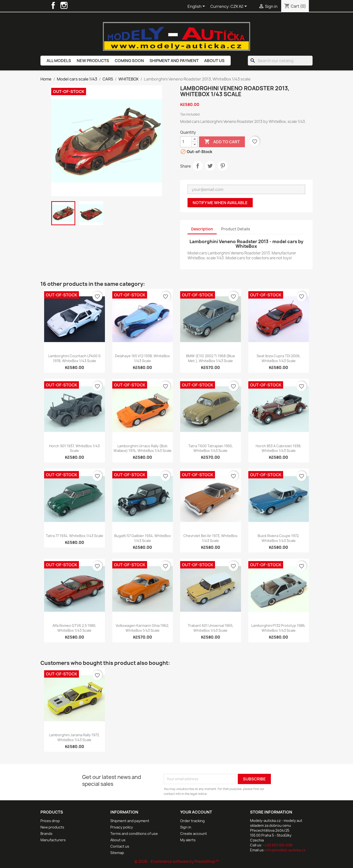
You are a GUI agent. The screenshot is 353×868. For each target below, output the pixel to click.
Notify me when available (220, 203)
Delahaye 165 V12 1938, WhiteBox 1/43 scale (142, 358)
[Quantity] (186, 142)
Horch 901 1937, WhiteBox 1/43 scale (74, 448)
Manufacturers (53, 840)
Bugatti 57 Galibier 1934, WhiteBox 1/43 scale (143, 538)
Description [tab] (202, 229)
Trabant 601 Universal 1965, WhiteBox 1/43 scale (211, 628)
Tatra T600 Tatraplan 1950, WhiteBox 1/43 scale (211, 448)
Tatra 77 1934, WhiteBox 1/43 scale (75, 536)
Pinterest (223, 166)
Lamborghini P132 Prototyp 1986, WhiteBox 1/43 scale (278, 628)
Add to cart (222, 142)
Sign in (186, 827)
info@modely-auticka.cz (285, 850)
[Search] (280, 61)
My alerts (188, 840)
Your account (196, 812)
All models (59, 61)
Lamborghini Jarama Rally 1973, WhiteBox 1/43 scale (74, 737)
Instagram (64, 5)
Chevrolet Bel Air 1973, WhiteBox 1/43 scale (210, 538)
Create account (194, 834)
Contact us (120, 846)
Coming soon (129, 61)
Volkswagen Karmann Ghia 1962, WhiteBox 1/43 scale (142, 628)
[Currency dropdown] (240, 7)
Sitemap (117, 853)
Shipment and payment (174, 61)
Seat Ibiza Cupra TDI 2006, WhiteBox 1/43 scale (279, 358)
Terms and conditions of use (134, 834)
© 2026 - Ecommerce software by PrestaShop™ (177, 861)
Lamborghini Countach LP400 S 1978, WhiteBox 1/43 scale (74, 358)
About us (214, 61)
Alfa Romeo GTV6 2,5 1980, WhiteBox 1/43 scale (74, 628)
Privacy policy (122, 827)
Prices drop (50, 821)
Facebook (53, 5)
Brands (46, 834)
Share (198, 166)
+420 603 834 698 (277, 845)
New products (93, 61)
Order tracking (192, 821)
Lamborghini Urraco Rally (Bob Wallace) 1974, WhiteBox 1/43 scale (143, 448)
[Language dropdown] (197, 7)
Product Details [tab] (236, 229)
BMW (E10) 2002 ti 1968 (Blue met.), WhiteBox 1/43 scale (211, 358)
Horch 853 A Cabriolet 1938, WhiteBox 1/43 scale (278, 448)
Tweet (210, 166)
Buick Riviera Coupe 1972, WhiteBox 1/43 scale (279, 538)
